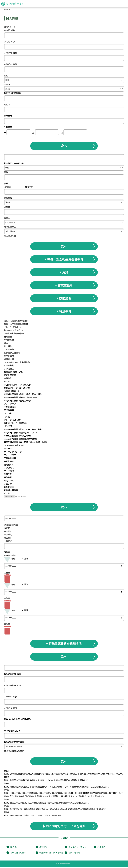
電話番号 (8, 116)
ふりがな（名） (11, 64)
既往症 (7, 528)
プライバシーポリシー (78, 848)
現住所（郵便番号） (13, 93)
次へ (64, 146)
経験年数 (8, 198)
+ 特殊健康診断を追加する (64, 645)
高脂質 (8, 535)
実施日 (7, 573)
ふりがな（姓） (11, 53)
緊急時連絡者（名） (13, 687)
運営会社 (43, 848)
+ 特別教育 (64, 311)
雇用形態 (29, 187)
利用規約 (101, 848)
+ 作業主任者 (64, 285)
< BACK (7, 9)
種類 (26, 559)
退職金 (7, 207)
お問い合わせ (74, 854)
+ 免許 (64, 272)
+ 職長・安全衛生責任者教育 (64, 259)
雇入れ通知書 (10, 236)
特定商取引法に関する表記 (51, 854)
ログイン (14, 848)
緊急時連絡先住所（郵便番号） (18, 721)
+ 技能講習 (64, 298)
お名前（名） (10, 41)
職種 (6, 172)
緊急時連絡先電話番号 (14, 743)
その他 (8, 541)
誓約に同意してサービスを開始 (64, 827)
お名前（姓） (10, 30)
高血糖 (8, 538)
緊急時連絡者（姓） (13, 675)
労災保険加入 (10, 227)
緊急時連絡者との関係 (14, 752)
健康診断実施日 (11, 525)
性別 (6, 75)
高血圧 (8, 532)
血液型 (7, 84)
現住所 (7, 104)
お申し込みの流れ (18, 854)
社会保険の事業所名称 (14, 163)
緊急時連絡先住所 (12, 732)
